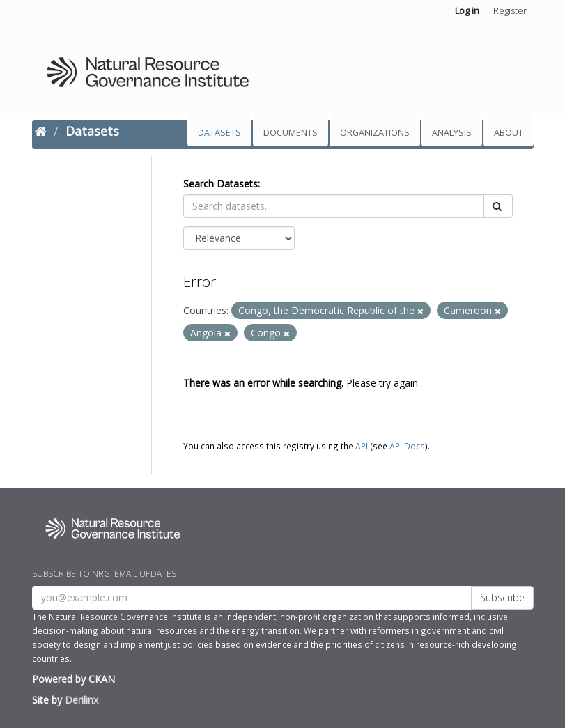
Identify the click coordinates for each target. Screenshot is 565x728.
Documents (291, 133)
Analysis (452, 133)
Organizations (375, 133)
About (509, 133)
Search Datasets (220, 184)
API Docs (407, 446)
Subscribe (502, 597)
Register (510, 10)
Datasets (219, 133)
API (362, 446)
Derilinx (82, 700)
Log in (467, 10)
